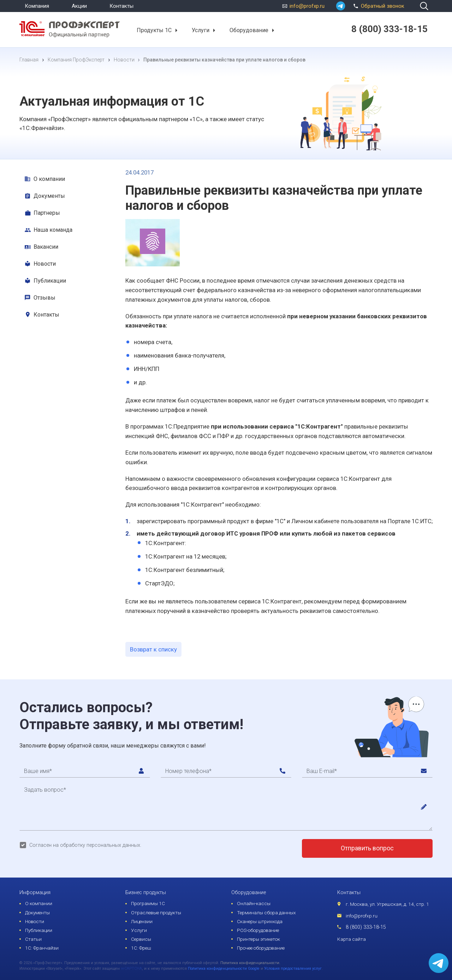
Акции (79, 6)
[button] (176, 30)
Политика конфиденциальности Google (224, 969)
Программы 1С (148, 903)
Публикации (50, 281)
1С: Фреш (141, 948)
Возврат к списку (153, 649)
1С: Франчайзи (42, 948)
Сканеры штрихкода (260, 921)
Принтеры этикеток (258, 939)
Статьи (33, 939)
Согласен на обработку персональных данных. (85, 845)
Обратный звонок (378, 5)
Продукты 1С (154, 30)
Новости (45, 264)
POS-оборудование (258, 930)
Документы (49, 196)
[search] (424, 6)
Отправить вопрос (367, 848)
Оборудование (249, 30)
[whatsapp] (341, 6)
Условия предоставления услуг (293, 969)
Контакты (121, 6)
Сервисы (141, 939)
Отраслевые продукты (156, 913)
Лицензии (142, 921)
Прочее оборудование (261, 948)
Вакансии (46, 247)
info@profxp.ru (307, 6)
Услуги (201, 30)
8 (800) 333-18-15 (366, 927)
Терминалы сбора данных (266, 913)
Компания (37, 6)
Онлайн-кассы (254, 903)
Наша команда (53, 230)
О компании (49, 179)
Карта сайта (352, 939)
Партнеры (47, 213)
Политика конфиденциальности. (250, 963)
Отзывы (44, 298)
